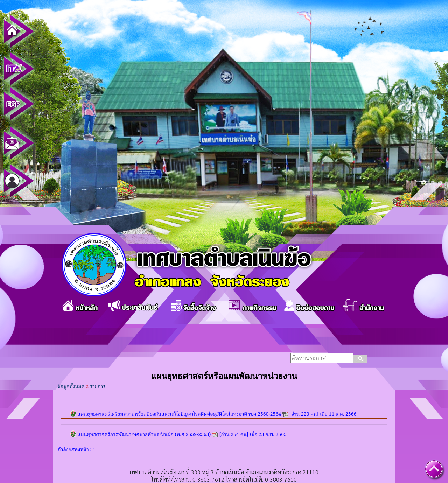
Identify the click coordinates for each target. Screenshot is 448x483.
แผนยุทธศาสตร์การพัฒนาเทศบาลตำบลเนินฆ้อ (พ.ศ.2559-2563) (144, 435)
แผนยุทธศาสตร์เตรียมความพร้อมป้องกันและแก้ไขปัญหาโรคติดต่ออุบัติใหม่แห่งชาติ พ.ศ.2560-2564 (179, 414)
